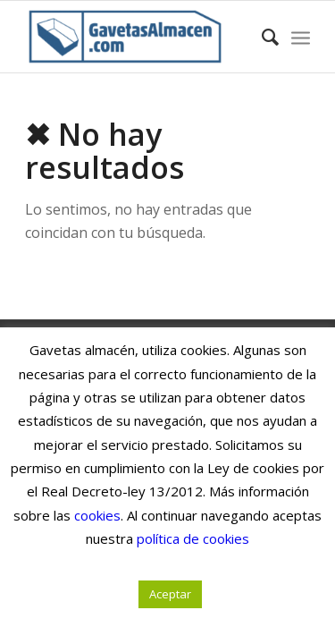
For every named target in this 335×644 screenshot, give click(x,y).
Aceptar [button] (170, 594)
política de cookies (193, 538)
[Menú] (301, 37)
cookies (97, 515)
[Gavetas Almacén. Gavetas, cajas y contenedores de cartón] (139, 37)
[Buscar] (261, 37)
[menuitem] (261, 37)
